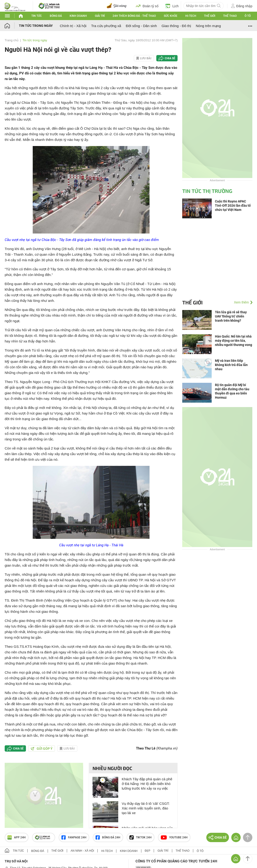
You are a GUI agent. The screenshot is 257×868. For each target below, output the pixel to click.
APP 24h (17, 837)
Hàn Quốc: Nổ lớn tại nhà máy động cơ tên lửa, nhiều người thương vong (234, 341)
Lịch (172, 6)
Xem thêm (241, 302)
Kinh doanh (78, 16)
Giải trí (100, 16)
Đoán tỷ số (147, 6)
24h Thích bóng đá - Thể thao (134, 16)
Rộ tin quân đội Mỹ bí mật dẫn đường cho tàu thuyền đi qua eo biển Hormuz (232, 391)
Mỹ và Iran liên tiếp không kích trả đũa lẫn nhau (231, 365)
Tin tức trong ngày (36, 26)
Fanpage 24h (74, 837)
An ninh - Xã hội (82, 851)
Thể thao (230, 16)
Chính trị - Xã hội (73, 26)
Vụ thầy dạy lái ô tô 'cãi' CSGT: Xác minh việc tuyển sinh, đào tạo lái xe (146, 808)
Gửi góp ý (42, 749)
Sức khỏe (171, 16)
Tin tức (37, 16)
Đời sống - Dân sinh (141, 26)
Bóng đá (56, 16)
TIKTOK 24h (141, 837)
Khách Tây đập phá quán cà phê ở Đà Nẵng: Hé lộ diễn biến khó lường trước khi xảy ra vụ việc (147, 784)
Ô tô (248, 16)
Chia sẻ (170, 58)
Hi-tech (191, 16)
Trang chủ (12, 40)
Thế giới (210, 16)
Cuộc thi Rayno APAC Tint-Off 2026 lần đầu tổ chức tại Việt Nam (233, 206)
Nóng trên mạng (208, 26)
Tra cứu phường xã (106, 26)
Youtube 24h (174, 837)
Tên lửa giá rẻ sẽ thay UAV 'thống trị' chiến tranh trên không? (231, 316)
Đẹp (148, 851)
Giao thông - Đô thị (176, 26)
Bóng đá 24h (108, 837)
